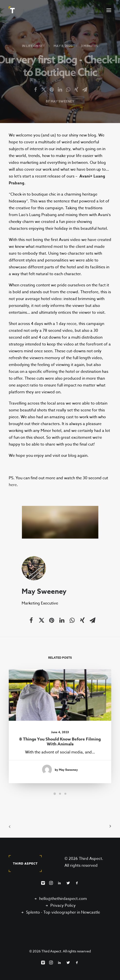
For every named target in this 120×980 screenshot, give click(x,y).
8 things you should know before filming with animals (60, 740)
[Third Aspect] (12, 10)
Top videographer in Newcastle (72, 912)
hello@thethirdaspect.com (63, 899)
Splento (33, 912)
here (13, 485)
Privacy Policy (63, 906)
